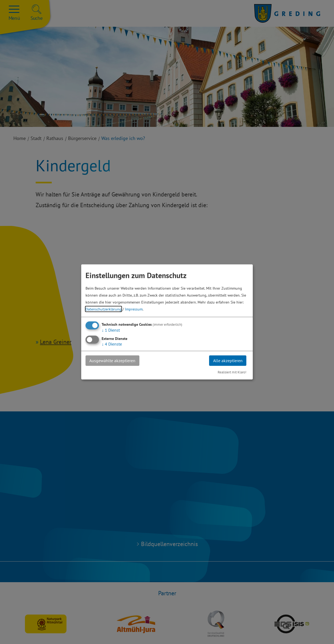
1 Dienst (111, 330)
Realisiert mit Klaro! (232, 372)
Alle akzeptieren (228, 361)
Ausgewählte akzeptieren (113, 361)
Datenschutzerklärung (103, 309)
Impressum (134, 309)
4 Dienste (112, 344)
